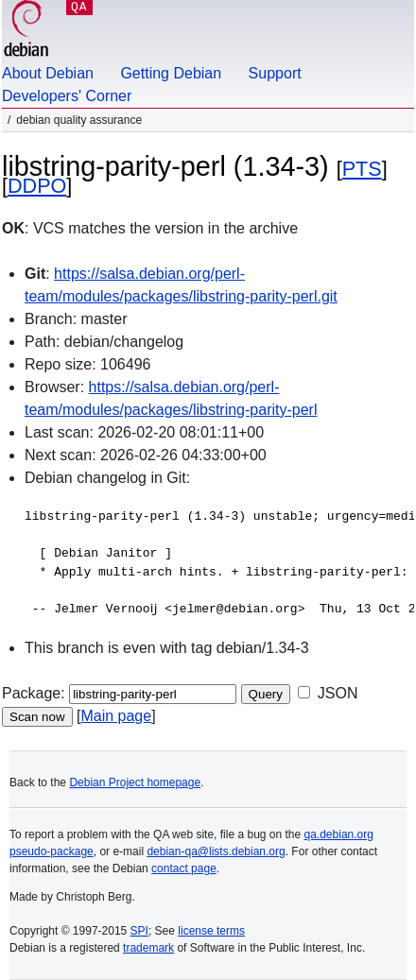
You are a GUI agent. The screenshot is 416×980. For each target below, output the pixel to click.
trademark (148, 948)
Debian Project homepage (135, 782)
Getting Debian (171, 73)
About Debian (48, 73)
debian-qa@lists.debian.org (216, 851)
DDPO (37, 186)
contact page (184, 868)
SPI (139, 931)
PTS (362, 169)
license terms (211, 931)
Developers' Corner (67, 96)
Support (275, 73)
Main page (116, 716)
